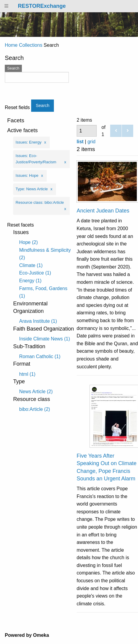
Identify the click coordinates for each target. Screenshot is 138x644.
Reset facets (21, 225)
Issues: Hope (27, 175)
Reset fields (17, 108)
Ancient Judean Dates (103, 211)
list (80, 142)
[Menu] (7, 6)
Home (11, 45)
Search (13, 68)
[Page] (87, 131)
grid (91, 142)
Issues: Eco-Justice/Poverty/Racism (36, 159)
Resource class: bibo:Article (40, 202)
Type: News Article (32, 189)
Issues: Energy (29, 142)
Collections (31, 45)
